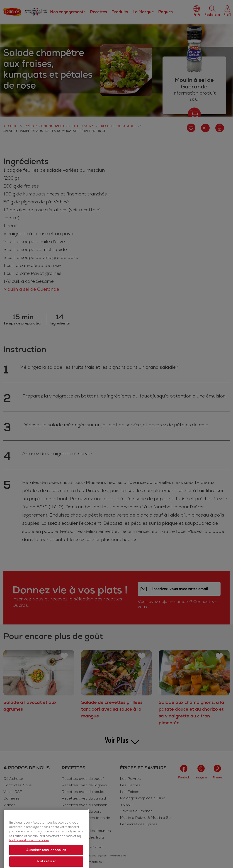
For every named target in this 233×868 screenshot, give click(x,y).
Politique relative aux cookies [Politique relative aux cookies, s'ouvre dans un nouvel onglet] (29, 858)
